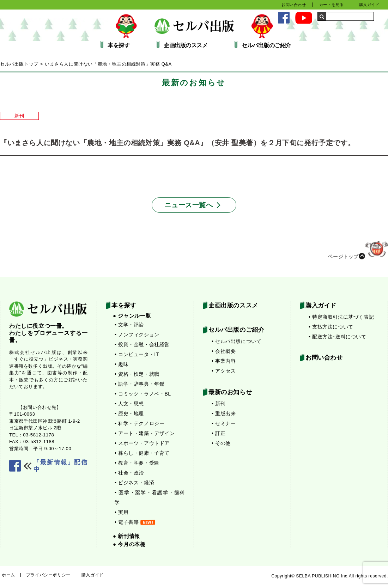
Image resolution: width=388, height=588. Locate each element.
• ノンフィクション (137, 335)
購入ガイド (369, 5)
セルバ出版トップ (19, 64)
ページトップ (358, 254)
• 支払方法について (331, 327)
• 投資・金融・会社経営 (142, 344)
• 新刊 (219, 404)
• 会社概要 (224, 351)
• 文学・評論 (129, 325)
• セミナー (224, 423)
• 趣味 (122, 364)
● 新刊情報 (126, 536)
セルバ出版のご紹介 (266, 45)
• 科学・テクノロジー (140, 423)
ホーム (8, 575)
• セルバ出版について (237, 341)
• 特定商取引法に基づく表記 (341, 317)
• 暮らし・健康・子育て (142, 453)
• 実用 (122, 512)
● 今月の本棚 (129, 544)
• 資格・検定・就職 (137, 374)
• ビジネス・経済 (134, 483)
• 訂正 (219, 433)
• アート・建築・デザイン (145, 433)
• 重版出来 (224, 414)
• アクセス (224, 371)
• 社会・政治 (129, 473)
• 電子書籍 (135, 522)
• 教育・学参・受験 (137, 463)
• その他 (221, 443)
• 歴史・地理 (129, 414)
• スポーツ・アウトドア (142, 443)
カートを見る (332, 5)
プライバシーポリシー (48, 575)
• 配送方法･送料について (338, 337)
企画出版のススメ (186, 45)
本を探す (119, 45)
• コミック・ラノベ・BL (143, 394)
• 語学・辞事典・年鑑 (140, 384)
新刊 (19, 116)
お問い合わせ (294, 5)
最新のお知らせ (230, 392)
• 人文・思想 (129, 404)
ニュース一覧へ (189, 205)
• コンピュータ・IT (137, 354)
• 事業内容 (224, 361)
